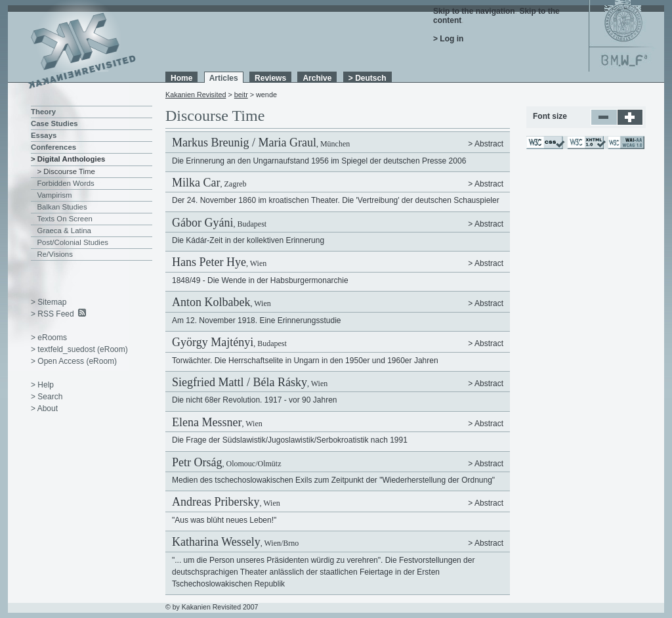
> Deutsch (367, 78)
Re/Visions (55, 254)
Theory (43, 112)
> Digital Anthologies (68, 159)
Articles (224, 78)
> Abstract (486, 144)
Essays (44, 135)
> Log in (448, 39)
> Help (42, 385)
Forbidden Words (66, 183)
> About (44, 408)
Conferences (53, 147)
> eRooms (49, 338)
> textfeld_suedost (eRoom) (79, 349)
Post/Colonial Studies (73, 242)
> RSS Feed (52, 314)
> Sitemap (49, 302)
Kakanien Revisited (196, 95)
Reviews (270, 78)
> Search (47, 397)
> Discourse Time (66, 171)
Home (181, 78)
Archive (317, 78)
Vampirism (55, 195)
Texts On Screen (65, 219)
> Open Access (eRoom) (74, 361)
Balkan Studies (62, 207)
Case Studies (54, 123)
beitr (241, 95)
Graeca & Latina (64, 231)
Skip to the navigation (474, 11)
